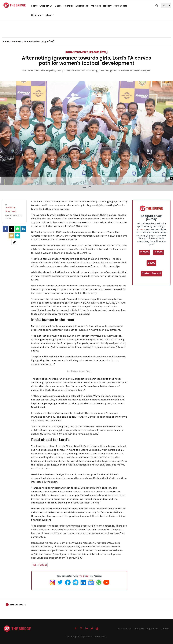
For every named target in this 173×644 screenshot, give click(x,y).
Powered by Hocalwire (96, 637)
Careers (165, 629)
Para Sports (120, 6)
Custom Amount (151, 273)
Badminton (82, 6)
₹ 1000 (151, 263)
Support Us (46, 6)
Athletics (96, 6)
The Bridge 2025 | (75, 637)
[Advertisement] (86, 28)
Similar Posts (18, 605)
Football (69, 6)
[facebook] (5, 229)
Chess (58, 6)
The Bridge (84, 576)
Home (34, 6)
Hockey (107, 6)
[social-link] (14, 242)
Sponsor (141, 229)
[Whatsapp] (17, 229)
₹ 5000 (144, 252)
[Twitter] (11, 229)
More (50, 15)
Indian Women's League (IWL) (87, 52)
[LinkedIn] (23, 229)
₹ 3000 (158, 252)
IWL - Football (40, 565)
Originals (37, 15)
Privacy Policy (125, 629)
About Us (139, 629)
